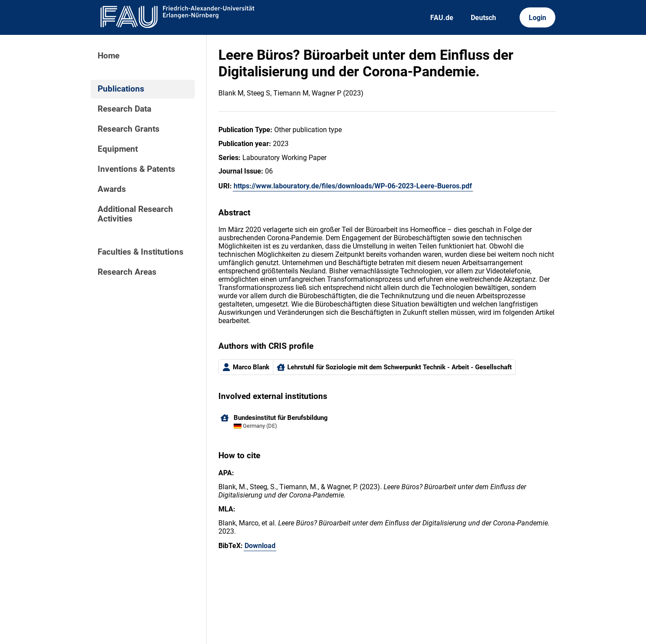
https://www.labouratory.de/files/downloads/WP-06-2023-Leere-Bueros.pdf (353, 186)
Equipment (118, 149)
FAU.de (442, 18)
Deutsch (483, 18)
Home (109, 56)
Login (537, 18)
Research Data (124, 109)
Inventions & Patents (136, 169)
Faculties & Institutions (141, 252)
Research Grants (129, 129)
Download (260, 546)
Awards (112, 189)
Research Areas (127, 272)
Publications (121, 89)
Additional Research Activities (135, 214)
